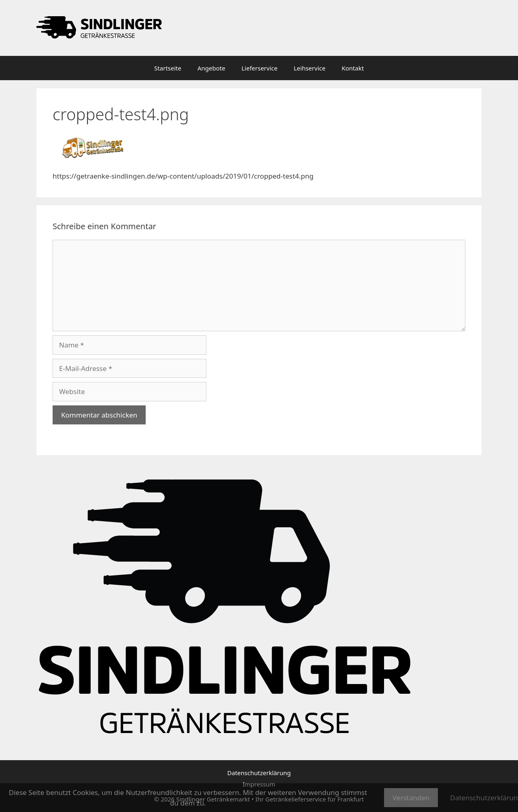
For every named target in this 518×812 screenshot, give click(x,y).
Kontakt (353, 68)
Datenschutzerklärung (259, 773)
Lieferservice (260, 68)
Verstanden (411, 798)
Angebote (211, 68)
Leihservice (310, 68)
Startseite (168, 68)
